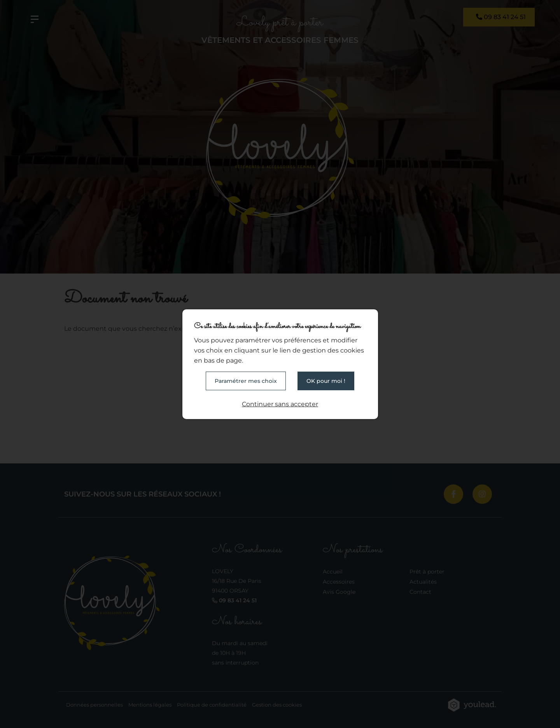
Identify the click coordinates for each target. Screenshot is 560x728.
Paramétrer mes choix (246, 381)
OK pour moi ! (326, 381)
